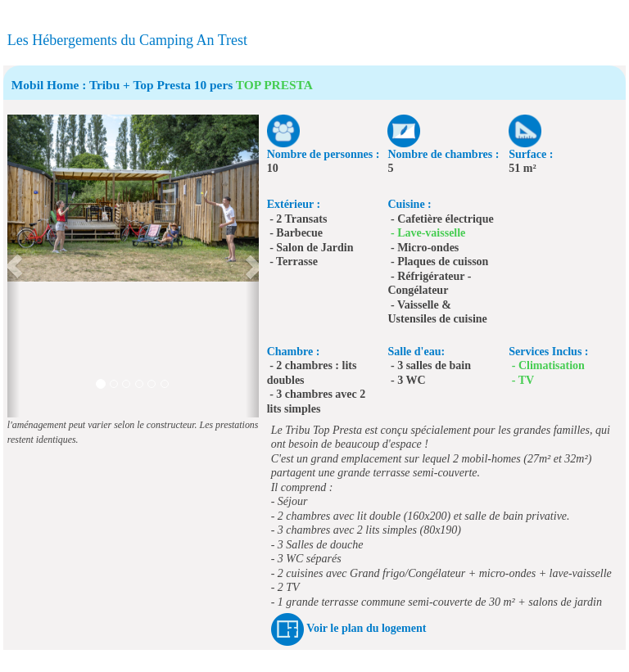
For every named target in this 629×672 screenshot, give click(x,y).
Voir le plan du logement (366, 628)
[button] (14, 266)
